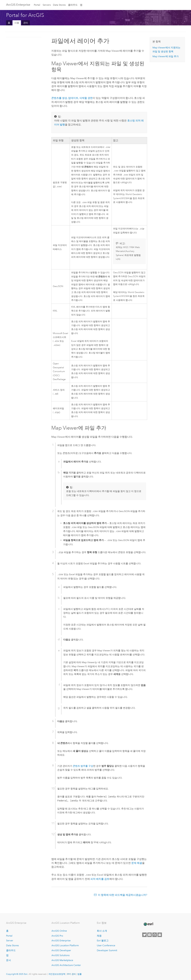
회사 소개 (102, 931)
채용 (99, 936)
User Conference (106, 946)
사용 (17, 23)
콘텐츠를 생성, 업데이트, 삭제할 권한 (72, 98)
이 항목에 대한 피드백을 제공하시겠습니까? (123, 895)
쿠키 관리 (71, 974)
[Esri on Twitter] (144, 935)
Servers (47, 5)
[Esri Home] (148, 924)
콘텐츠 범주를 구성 (83, 767)
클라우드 (73, 5)
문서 (9, 960)
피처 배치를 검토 (100, 880)
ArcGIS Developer (61, 951)
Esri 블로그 (103, 941)
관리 (26, 23)
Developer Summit (107, 951)
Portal (37, 5)
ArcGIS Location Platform (65, 946)
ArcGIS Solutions (61, 955)
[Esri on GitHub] (155, 935)
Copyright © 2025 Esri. (17, 974)
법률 (80, 974)
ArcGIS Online (59, 931)
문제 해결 (137, 864)
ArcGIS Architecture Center (66, 965)
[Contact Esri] (160, 935)
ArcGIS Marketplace (62, 960)
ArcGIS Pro (57, 936)
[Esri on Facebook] (150, 935)
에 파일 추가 (166, 56)
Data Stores (59, 5)
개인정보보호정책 (57, 974)
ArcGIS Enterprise (18, 5)
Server (10, 941)
